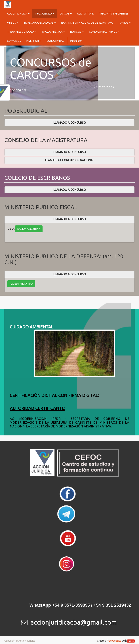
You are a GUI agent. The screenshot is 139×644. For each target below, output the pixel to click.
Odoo (131, 641)
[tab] (69, 123)
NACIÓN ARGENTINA (29, 229)
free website (114, 641)
